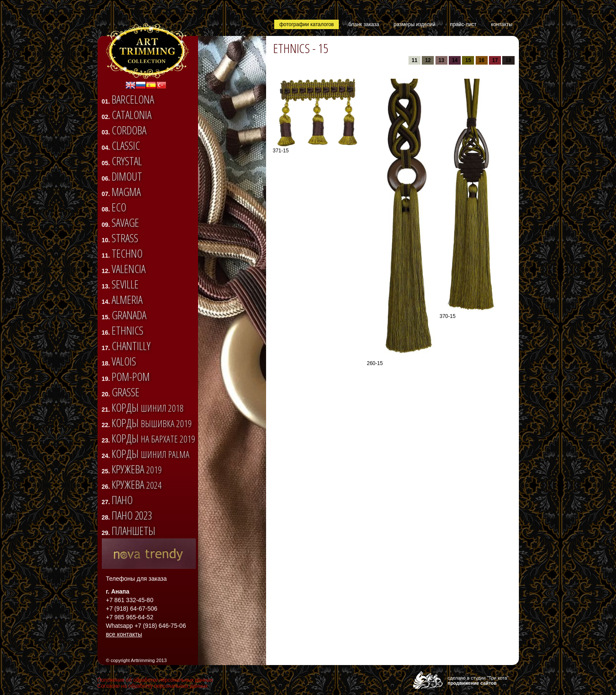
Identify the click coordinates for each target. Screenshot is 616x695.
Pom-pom (131, 377)
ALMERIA (127, 300)
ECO (119, 207)
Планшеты (133, 531)
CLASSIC (126, 146)
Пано (122, 500)
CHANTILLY (131, 346)
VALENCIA (129, 269)
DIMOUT (127, 176)
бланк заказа (364, 24)
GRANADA (129, 315)
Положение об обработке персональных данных (155, 680)
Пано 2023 (132, 515)
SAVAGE (125, 223)
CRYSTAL (127, 161)
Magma (126, 192)
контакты (502, 24)
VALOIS (124, 361)
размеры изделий (415, 24)
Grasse (126, 392)
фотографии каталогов (307, 24)
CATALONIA (132, 115)
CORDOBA (129, 130)
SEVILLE (125, 284)
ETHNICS (127, 330)
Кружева (137, 469)
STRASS (125, 238)
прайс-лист (463, 24)
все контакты (124, 634)
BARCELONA (133, 99)
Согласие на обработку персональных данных (153, 686)
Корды (148, 407)
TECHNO (127, 253)
